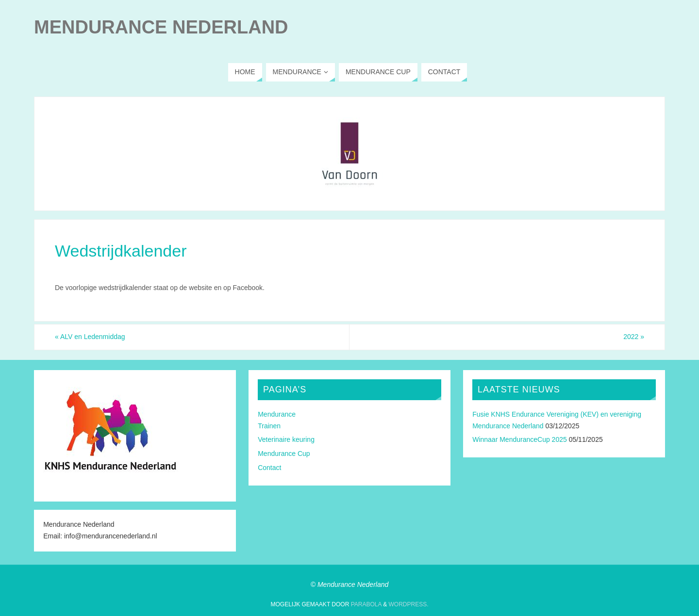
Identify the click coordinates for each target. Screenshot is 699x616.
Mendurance (277, 414)
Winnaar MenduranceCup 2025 (520, 439)
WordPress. (408, 604)
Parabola (366, 604)
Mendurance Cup (284, 454)
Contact (269, 468)
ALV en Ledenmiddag (90, 337)
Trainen (269, 426)
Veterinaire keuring (286, 439)
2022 (634, 337)
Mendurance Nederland (161, 27)
